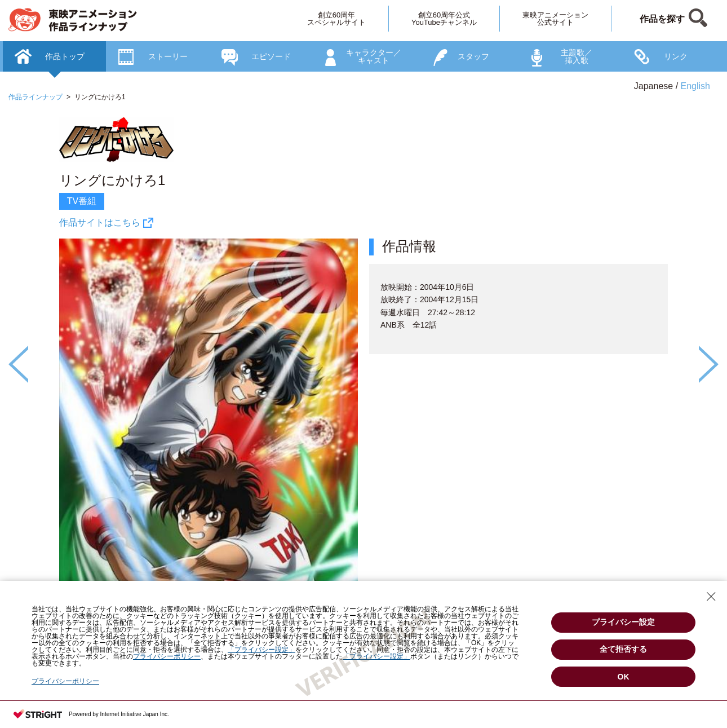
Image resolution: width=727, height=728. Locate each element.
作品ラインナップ (36, 97)
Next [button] (709, 364)
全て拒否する (623, 649)
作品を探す (662, 19)
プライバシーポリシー (65, 681)
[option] (363, 401)
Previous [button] (18, 364)
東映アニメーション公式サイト (555, 19)
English (695, 86)
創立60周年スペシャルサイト (336, 19)
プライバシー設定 (623, 622)
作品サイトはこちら (100, 222)
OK (624, 677)
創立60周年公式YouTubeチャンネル (444, 19)
